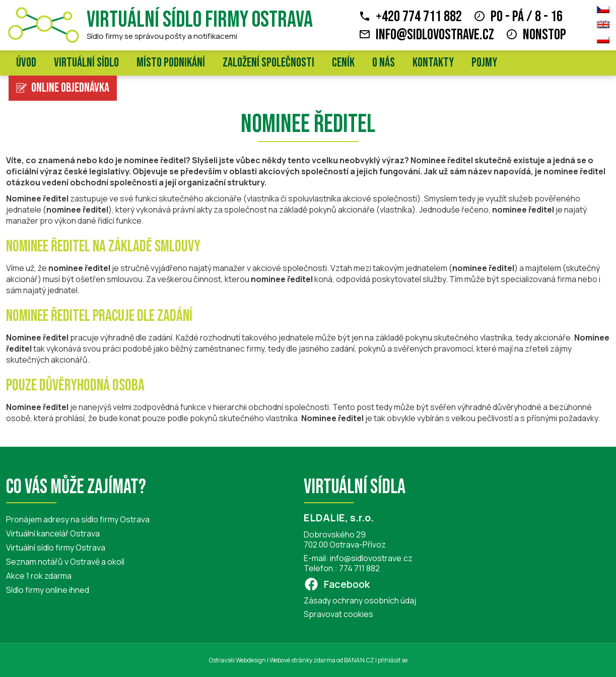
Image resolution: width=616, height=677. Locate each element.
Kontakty (433, 63)
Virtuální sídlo (86, 63)
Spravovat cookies (338, 614)
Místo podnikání (171, 63)
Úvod (26, 63)
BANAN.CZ (359, 660)
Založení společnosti (268, 63)
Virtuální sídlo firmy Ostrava (200, 20)
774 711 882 (359, 568)
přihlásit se (393, 660)
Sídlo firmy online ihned (48, 590)
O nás (384, 63)
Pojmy (484, 63)
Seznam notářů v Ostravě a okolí (65, 562)
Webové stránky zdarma (302, 660)
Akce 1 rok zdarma (39, 576)
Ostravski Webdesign (238, 660)
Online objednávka (70, 88)
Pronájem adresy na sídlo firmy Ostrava (78, 519)
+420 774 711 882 (419, 17)
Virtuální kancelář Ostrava (53, 533)
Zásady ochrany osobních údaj (360, 600)
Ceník (343, 63)
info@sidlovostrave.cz (435, 35)
